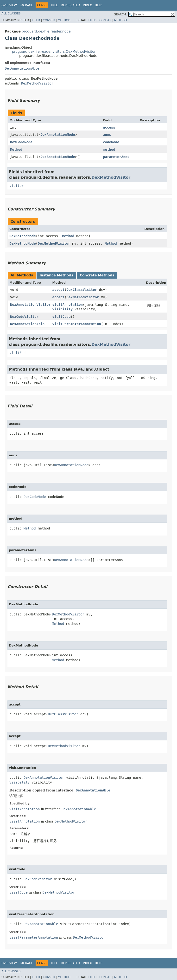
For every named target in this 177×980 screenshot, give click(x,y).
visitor (16, 186)
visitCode (62, 317)
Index (88, 5)
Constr (49, 20)
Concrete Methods (97, 275)
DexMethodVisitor (37, 83)
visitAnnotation (68, 305)
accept (59, 290)
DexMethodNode (23, 236)
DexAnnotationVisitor (30, 305)
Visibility (63, 309)
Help (98, 5)
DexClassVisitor (82, 290)
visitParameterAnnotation (77, 324)
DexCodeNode (21, 142)
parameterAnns (116, 157)
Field (36, 20)
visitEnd (17, 353)
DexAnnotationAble (22, 68)
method (109, 150)
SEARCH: (121, 14)
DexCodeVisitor (24, 317)
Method (64, 20)
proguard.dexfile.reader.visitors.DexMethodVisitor (54, 52)
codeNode (111, 142)
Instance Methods (56, 275)
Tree (54, 5)
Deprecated (70, 5)
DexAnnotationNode (58, 135)
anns (107, 135)
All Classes (11, 13)
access (109, 127)
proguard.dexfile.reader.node (46, 31)
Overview (9, 5)
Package (26, 5)
